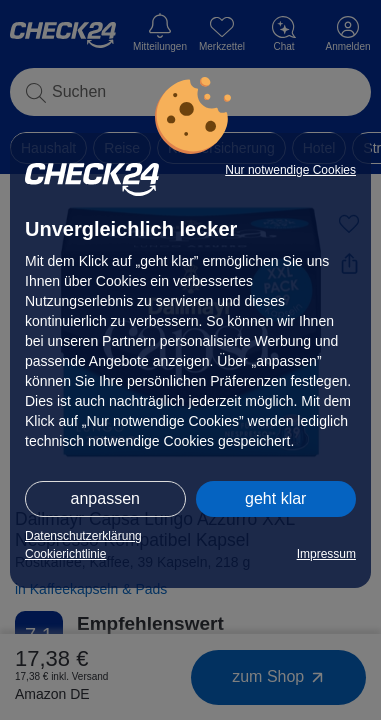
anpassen (105, 498)
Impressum (326, 554)
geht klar (275, 498)
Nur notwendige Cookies (290, 170)
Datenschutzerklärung (83, 536)
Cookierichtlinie (65, 554)
